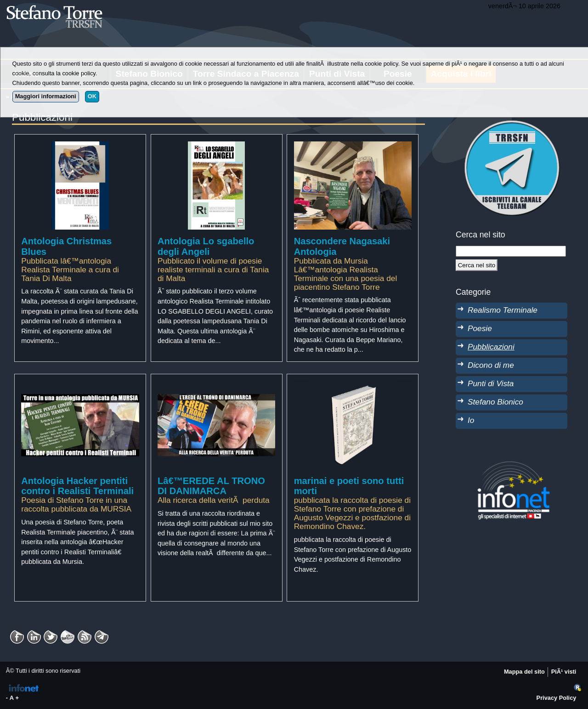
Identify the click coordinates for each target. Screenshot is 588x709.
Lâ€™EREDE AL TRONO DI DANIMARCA (211, 486)
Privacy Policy (557, 698)
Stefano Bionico (495, 402)
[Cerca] (477, 265)
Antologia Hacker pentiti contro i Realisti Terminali (77, 486)
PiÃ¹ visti (564, 672)
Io (471, 420)
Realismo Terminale (503, 310)
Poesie (480, 328)
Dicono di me (491, 365)
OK (92, 96)
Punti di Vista (491, 383)
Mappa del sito (524, 672)
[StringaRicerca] (511, 251)
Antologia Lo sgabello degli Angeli (206, 246)
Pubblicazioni (491, 347)
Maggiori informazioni (46, 96)
